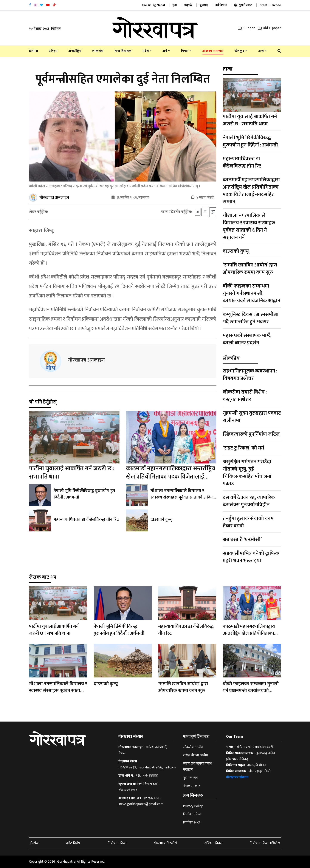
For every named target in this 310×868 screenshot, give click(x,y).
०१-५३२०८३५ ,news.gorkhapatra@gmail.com (141, 801)
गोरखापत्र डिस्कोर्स (165, 843)
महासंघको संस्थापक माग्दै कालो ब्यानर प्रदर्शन (247, 339)
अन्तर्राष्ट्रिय (75, 51)
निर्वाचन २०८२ (192, 823)
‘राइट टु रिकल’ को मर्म (243, 448)
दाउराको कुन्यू (161, 519)
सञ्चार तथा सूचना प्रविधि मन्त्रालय (198, 767)
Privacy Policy (193, 806)
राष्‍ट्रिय (53, 51)
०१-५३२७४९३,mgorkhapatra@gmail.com (147, 767)
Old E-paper (270, 28)
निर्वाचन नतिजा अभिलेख (265, 843)
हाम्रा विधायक (123, 51)
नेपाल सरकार (191, 786)
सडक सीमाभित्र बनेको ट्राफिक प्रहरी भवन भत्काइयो (251, 557)
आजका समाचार (213, 51)
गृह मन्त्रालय (190, 778)
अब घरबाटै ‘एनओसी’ (242, 540)
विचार (186, 51)
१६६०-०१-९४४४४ (147, 776)
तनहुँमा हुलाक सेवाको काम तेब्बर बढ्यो (248, 522)
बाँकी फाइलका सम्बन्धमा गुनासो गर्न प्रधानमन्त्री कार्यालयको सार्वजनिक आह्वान (252, 293)
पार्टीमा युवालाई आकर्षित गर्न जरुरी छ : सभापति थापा (72, 473)
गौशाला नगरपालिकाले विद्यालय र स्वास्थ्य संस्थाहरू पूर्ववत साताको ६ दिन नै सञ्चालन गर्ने (183, 497)
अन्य (262, 51)
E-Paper (246, 28)
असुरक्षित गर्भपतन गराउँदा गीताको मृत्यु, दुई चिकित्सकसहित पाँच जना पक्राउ (247, 473)
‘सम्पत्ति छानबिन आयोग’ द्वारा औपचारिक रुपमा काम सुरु (250, 269)
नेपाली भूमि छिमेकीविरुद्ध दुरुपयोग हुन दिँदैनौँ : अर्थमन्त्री (84, 494)
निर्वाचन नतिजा (192, 814)
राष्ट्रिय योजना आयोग (195, 755)
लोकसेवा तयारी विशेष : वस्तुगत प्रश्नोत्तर (245, 396)
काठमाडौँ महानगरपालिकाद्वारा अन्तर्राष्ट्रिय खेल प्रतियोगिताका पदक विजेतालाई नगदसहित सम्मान (171, 477)
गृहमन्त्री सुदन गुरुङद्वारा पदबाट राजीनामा (252, 417)
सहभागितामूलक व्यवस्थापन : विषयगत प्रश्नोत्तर (250, 375)
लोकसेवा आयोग (193, 747)
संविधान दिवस (213, 843)
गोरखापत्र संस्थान (237, 777)
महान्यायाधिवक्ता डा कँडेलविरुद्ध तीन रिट (86, 519)
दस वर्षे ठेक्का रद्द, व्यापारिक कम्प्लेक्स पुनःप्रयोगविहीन (249, 501)
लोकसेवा (98, 51)
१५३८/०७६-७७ (128, 790)
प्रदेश (147, 51)
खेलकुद (241, 51)
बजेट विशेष (73, 843)
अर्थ (166, 51)
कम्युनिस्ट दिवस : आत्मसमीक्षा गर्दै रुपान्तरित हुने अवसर (251, 318)
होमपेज (33, 51)
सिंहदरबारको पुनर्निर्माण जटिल (251, 434)
